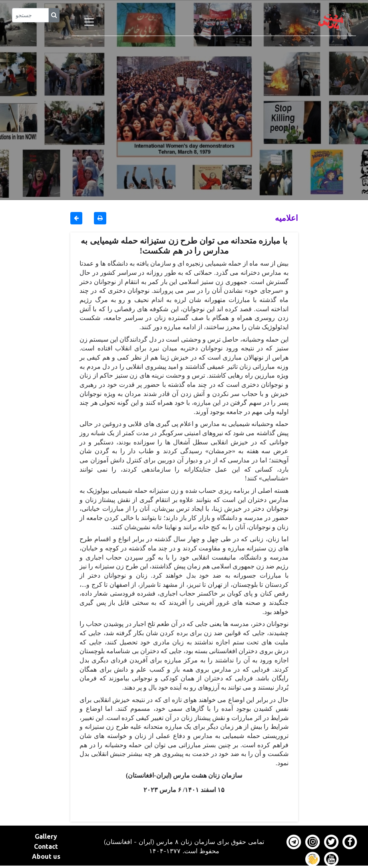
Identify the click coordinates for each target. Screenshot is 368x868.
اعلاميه (286, 218)
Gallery (46, 836)
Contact (46, 846)
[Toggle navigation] (89, 22)
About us (46, 856)
